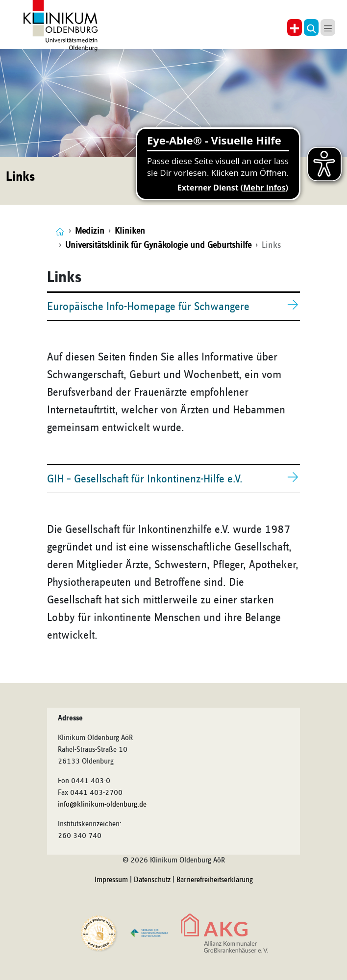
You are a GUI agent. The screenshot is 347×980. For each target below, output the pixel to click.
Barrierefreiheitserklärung (215, 880)
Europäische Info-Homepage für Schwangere (148, 307)
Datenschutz (152, 880)
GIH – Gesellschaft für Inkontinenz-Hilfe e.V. (145, 479)
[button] (311, 27)
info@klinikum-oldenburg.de (102, 805)
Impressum (111, 880)
